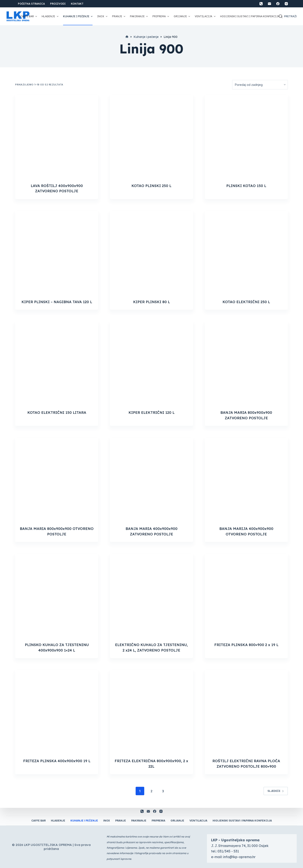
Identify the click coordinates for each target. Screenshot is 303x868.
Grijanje (182, 16)
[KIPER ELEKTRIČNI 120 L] (151, 363)
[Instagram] (286, 4)
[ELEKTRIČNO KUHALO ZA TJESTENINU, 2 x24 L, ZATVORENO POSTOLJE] (151, 595)
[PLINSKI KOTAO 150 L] (246, 136)
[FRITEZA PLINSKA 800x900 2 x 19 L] (246, 595)
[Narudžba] (260, 85)
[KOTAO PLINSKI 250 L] (151, 136)
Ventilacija (206, 16)
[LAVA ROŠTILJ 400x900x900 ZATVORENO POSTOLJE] (57, 136)
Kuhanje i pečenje (78, 16)
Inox (103, 16)
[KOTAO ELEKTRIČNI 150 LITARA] (57, 363)
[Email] (269, 4)
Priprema (161, 16)
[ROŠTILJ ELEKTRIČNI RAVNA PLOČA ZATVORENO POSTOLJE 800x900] (246, 711)
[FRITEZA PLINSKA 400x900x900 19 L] (57, 711)
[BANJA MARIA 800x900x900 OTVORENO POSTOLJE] (57, 479)
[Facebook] (278, 4)
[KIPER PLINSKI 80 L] (151, 252)
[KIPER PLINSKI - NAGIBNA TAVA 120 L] (57, 252)
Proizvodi (58, 4)
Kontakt (77, 4)
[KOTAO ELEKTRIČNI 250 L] (246, 252)
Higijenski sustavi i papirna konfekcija (252, 16)
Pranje (119, 16)
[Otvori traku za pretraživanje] (288, 16)
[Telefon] (261, 4)
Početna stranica (31, 4)
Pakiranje (139, 16)
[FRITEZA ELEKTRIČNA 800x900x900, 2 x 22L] (151, 711)
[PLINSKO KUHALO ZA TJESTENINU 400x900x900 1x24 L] (57, 595)
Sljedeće (276, 791)
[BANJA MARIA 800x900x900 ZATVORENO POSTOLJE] (246, 363)
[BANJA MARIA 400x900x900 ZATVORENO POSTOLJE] (151, 479)
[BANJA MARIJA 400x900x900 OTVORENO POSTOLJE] (246, 479)
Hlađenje (50, 16)
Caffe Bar (29, 16)
